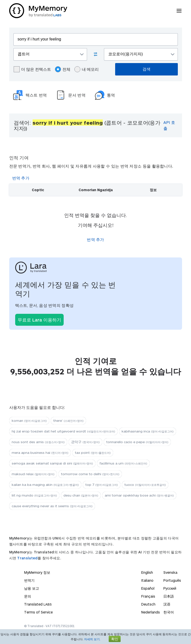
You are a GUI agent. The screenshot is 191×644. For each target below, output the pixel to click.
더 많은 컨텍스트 (32, 69)
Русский (170, 588)
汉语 (167, 604)
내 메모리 (87, 69)
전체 (63, 69)
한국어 (169, 612)
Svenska (170, 572)
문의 (28, 596)
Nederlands (151, 612)
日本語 (169, 596)
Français (148, 596)
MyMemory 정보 (37, 572)
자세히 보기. (92, 639)
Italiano (147, 580)
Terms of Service (38, 612)
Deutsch (148, 604)
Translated (27, 558)
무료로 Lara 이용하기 (39, 320)
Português (172, 580)
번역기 (29, 580)
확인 (115, 639)
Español (148, 588)
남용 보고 (32, 588)
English (147, 572)
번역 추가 (21, 178)
